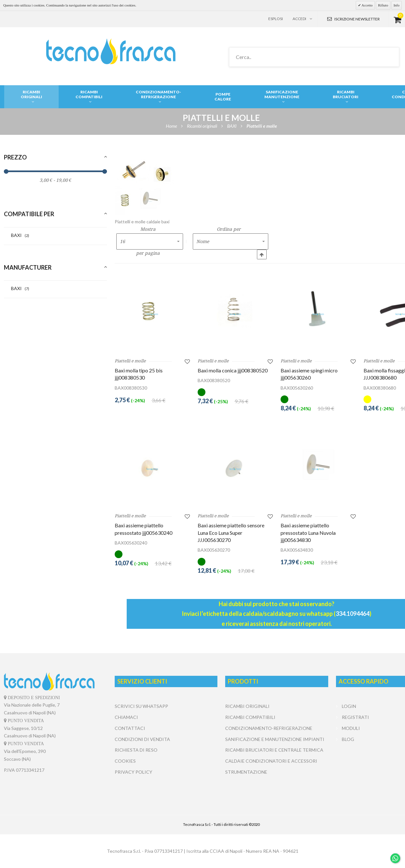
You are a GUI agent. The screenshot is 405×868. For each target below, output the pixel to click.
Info (397, 5)
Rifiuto (383, 5)
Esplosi (276, 19)
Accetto (367, 5)
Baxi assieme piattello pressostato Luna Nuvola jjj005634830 (308, 533)
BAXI (20, 235)
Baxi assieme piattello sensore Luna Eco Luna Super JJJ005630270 (231, 533)
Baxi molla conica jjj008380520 (233, 370)
